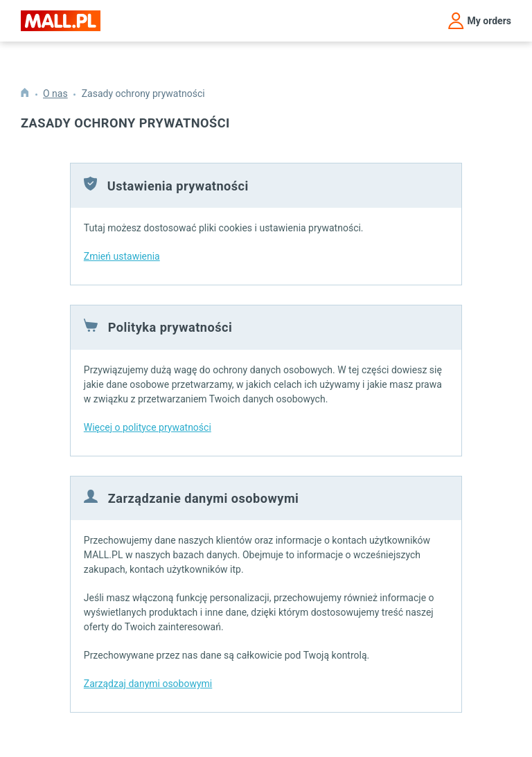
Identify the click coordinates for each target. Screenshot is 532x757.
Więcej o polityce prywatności (148, 427)
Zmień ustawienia (122, 256)
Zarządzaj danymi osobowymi (148, 684)
